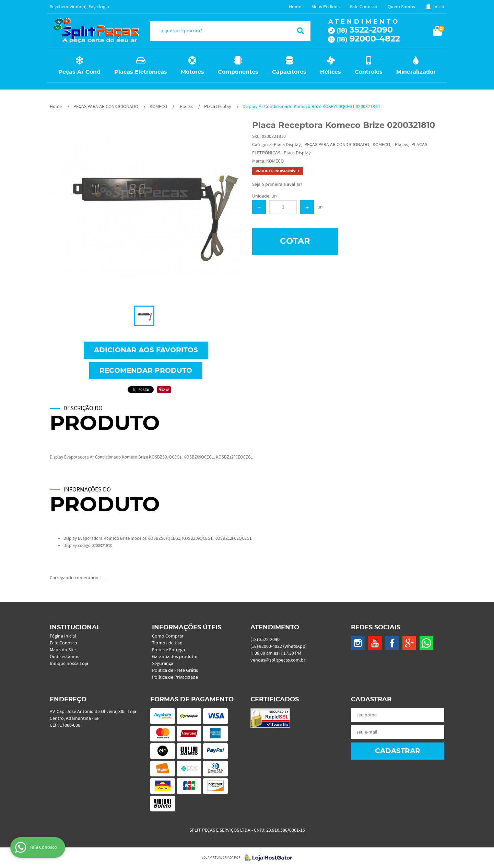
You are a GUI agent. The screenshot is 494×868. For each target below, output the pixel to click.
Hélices (331, 72)
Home (295, 7)
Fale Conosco (364, 7)
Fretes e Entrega (168, 650)
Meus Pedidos (326, 7)
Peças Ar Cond (79, 72)
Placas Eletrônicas (141, 72)
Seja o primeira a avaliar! (277, 185)
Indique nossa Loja (69, 664)
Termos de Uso (167, 643)
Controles (369, 72)
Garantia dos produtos (175, 657)
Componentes (238, 72)
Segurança (163, 664)
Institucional (75, 628)
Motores (192, 72)
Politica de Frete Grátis (175, 670)
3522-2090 (365, 30)
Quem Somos (401, 7)
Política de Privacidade (175, 677)
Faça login (99, 7)
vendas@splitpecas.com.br (278, 660)
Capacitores (289, 72)
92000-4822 (368, 39)
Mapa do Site (63, 650)
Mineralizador (416, 72)
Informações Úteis (187, 628)
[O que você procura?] (301, 31)
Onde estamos (64, 657)
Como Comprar (168, 636)
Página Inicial (63, 636)
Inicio (439, 7)
